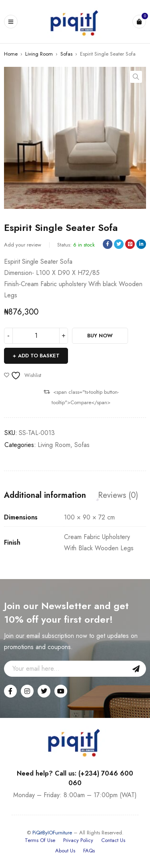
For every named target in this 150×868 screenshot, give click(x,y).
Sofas (66, 54)
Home (11, 54)
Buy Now (100, 336)
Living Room (39, 54)
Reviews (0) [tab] (118, 495)
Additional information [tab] (45, 495)
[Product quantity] (36, 336)
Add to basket (39, 356)
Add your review (23, 245)
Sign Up (136, 669)
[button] (136, 77)
